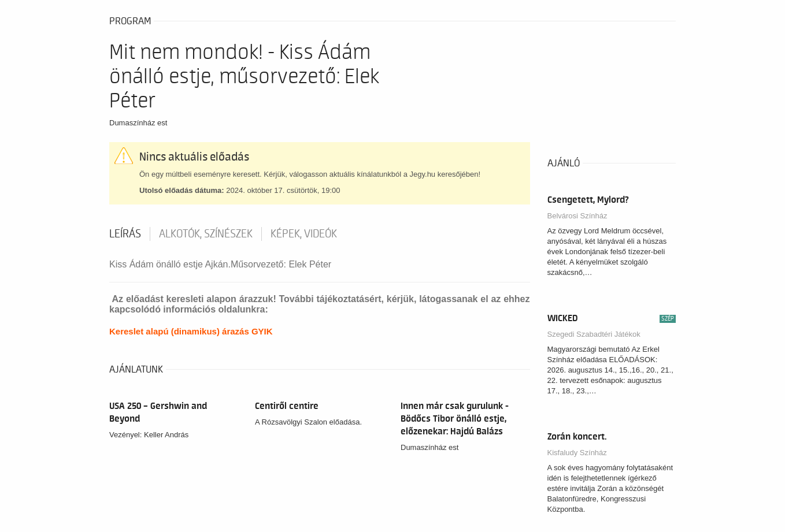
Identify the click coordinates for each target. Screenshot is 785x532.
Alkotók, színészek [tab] (206, 234)
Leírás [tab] (125, 234)
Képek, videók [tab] (304, 234)
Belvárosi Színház (577, 216)
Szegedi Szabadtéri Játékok (594, 334)
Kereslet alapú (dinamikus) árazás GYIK (191, 331)
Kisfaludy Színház (577, 453)
